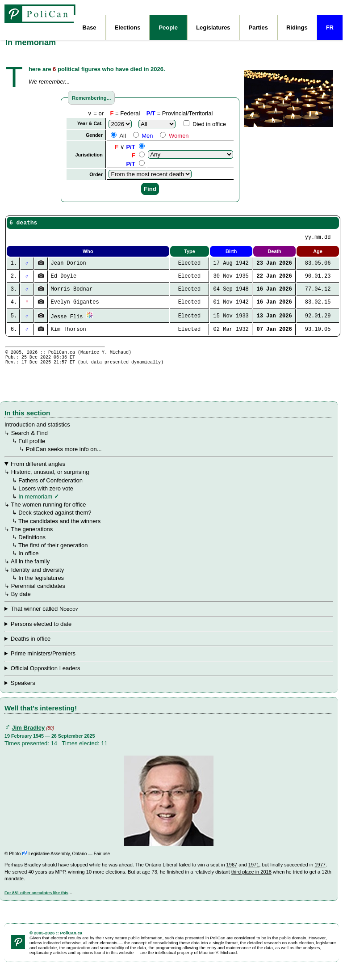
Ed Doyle (64, 280)
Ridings (297, 27)
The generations (32, 538)
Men (143, 136)
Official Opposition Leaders (46, 677)
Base (90, 27)
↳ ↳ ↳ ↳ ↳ (169, 648)
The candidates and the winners (59, 530)
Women (174, 136)
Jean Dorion (69, 266)
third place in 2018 (251, 881)
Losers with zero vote (46, 497)
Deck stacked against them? (55, 522)
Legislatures (213, 27)
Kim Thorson (69, 334)
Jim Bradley (29, 737)
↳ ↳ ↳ (169, 663)
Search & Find (29, 442)
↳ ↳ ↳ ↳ (169, 618)
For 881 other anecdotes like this (36, 902)
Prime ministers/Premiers (43, 662)
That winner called (44, 618)
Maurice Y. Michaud (105, 358)
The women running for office (48, 513)
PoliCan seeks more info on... (64, 458)
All (118, 136)
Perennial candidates (38, 595)
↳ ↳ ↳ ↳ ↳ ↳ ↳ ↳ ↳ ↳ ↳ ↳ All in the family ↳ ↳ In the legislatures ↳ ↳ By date (169, 538)
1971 (254, 874)
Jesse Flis (67, 321)
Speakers (23, 692)
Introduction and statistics (37, 433)
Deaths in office (31, 648)
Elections (128, 27)
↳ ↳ (169, 677)
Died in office (205, 124)
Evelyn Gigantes (75, 306)
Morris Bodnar (72, 293)
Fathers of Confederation (50, 489)
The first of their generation (53, 554)
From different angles (38, 473)
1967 (232, 874)
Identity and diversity (38, 579)
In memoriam (35, 505)
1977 (320, 874)
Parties (258, 27)
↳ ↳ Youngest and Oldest (169, 692)
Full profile (32, 450)
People (168, 27)
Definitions (32, 546)
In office (28, 562)
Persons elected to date (41, 633)
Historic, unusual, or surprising (50, 481)
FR (330, 27)
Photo (18, 863)
